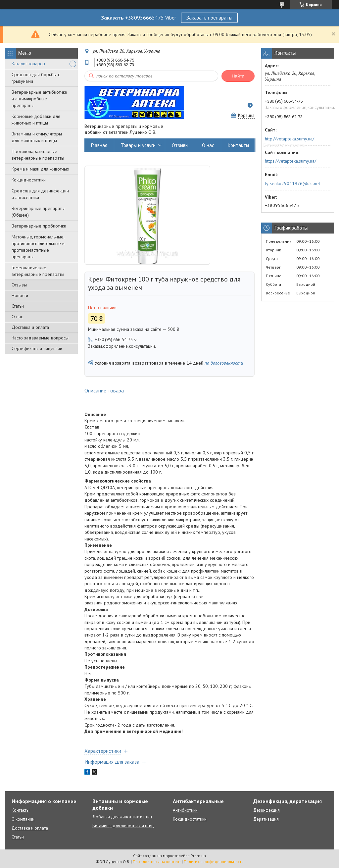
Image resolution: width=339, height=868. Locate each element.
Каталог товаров (28, 64)
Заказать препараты (209, 18)
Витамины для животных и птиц (123, 826)
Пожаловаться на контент (157, 862)
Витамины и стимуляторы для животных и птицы (37, 137)
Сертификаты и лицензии (37, 348)
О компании (23, 819)
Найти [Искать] (238, 76)
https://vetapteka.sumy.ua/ (291, 161)
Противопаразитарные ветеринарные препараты (38, 155)
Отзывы (19, 285)
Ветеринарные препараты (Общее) (38, 212)
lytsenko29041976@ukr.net (292, 183)
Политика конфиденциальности (214, 862)
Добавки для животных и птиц (122, 817)
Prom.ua (198, 856)
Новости (20, 295)
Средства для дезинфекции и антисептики (40, 194)
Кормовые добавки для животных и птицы (36, 120)
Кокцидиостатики (29, 180)
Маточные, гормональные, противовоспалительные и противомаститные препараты (38, 247)
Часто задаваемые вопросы (40, 338)
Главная (99, 145)
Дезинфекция (266, 810)
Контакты (238, 145)
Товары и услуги (138, 145)
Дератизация (266, 819)
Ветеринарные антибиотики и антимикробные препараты (39, 99)
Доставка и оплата (30, 327)
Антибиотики (185, 810)
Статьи (18, 306)
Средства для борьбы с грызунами (36, 78)
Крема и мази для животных (40, 169)
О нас (17, 317)
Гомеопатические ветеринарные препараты (38, 271)
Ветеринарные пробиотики (39, 226)
